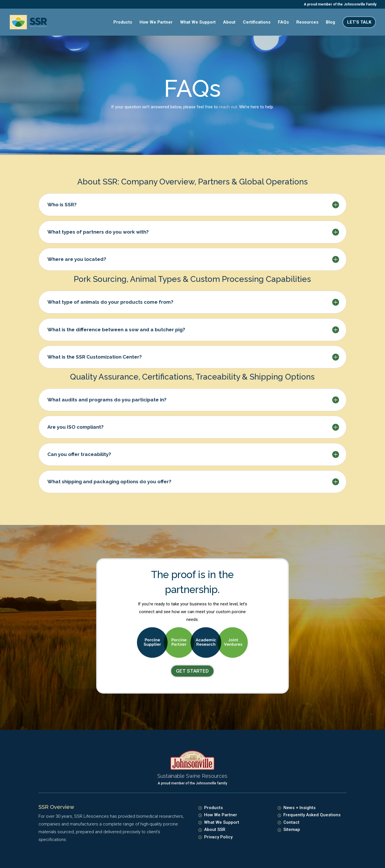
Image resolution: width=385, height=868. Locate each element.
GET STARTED (192, 671)
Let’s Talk (359, 22)
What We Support (198, 22)
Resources (307, 22)
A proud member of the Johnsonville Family (340, 4)
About (229, 22)
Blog (330, 22)
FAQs (283, 22)
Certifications (257, 22)
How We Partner (156, 22)
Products (123, 22)
